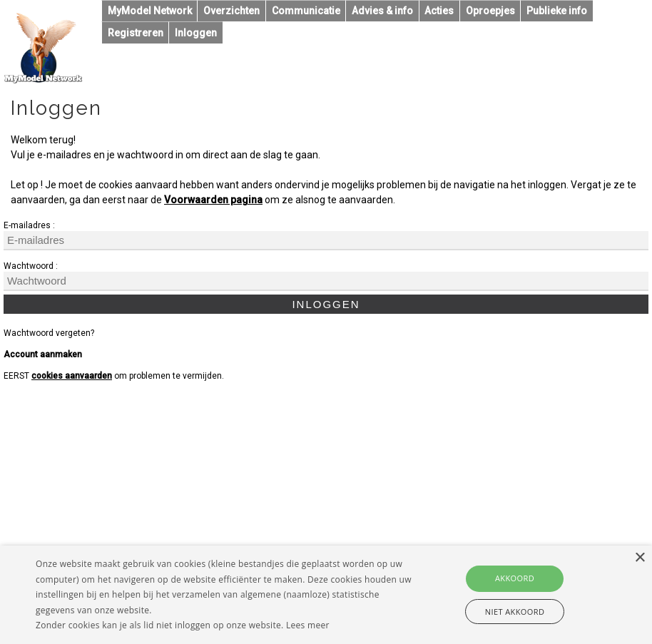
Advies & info (382, 11)
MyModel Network (150, 11)
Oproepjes (490, 11)
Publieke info (557, 11)
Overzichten (231, 11)
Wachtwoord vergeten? (49, 333)
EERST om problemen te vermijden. (114, 376)
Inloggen (196, 33)
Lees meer (308, 625)
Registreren (136, 33)
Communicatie (306, 11)
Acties (439, 11)
